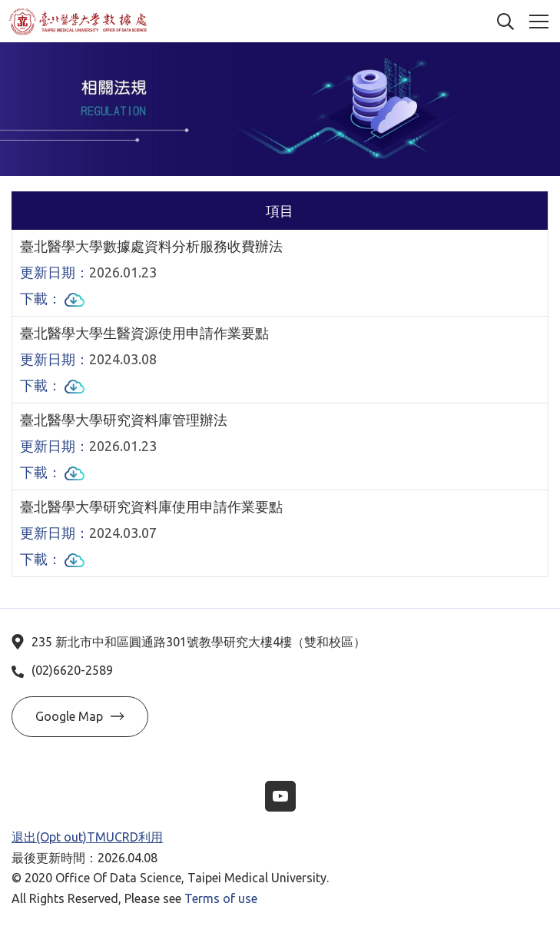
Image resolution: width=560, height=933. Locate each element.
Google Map (80, 716)
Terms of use (221, 898)
